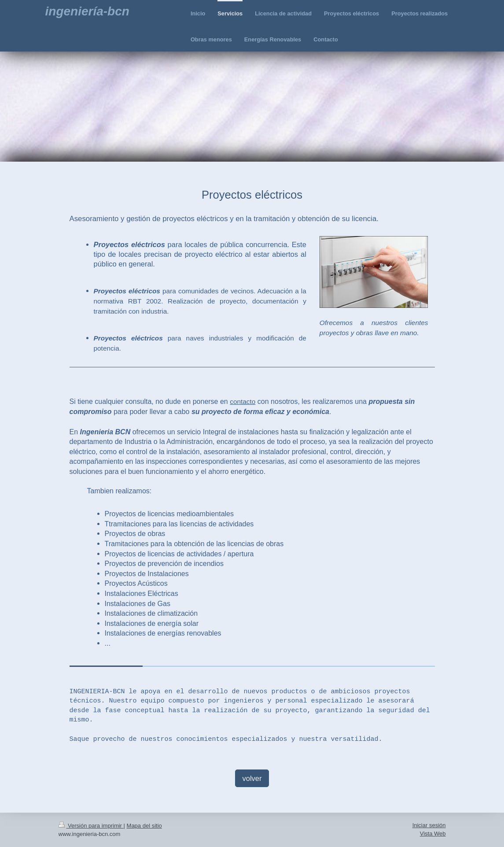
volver (252, 778)
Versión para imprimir (91, 826)
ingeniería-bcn (87, 11)
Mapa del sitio (144, 826)
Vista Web (433, 834)
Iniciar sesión (429, 825)
